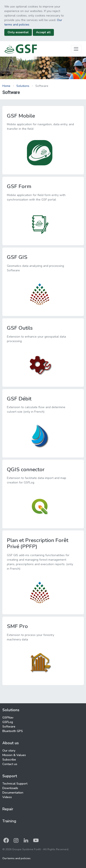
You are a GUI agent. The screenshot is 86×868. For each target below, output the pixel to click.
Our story (9, 751)
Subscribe (9, 760)
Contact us (10, 764)
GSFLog (8, 722)
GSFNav (8, 718)
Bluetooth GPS (13, 731)
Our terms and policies (16, 858)
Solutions (23, 86)
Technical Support (15, 784)
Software (9, 727)
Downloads (10, 788)
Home (6, 86)
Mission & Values (14, 755)
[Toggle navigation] (76, 49)
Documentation (13, 793)
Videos (7, 797)
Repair (8, 809)
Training (9, 821)
